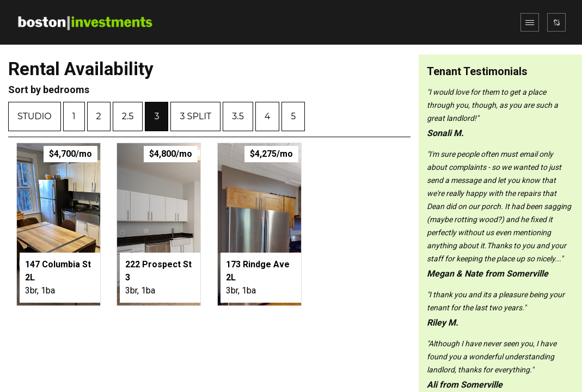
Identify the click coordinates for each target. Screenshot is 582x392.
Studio (35, 116)
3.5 (238, 116)
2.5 (128, 116)
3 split (195, 116)
